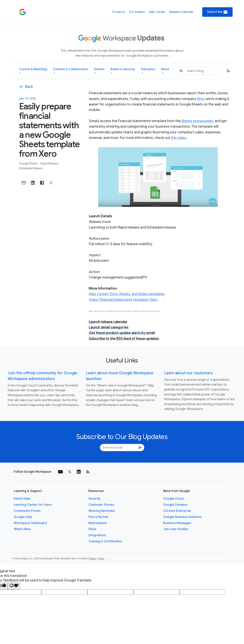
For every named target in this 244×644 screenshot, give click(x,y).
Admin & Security (123, 71)
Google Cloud (173, 499)
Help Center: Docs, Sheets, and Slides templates (127, 294)
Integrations (97, 535)
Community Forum (27, 511)
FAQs (92, 529)
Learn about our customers (189, 373)
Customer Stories (101, 505)
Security (94, 499)
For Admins (137, 12)
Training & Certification (105, 541)
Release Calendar (181, 12)
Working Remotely (102, 511)
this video (179, 138)
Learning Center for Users (33, 505)
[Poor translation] (14, 586)
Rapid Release (50, 163)
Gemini (99, 71)
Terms (101, 559)
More (165, 71)
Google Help (23, 517)
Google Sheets (29, 163)
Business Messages (177, 523)
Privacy (93, 559)
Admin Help (22, 499)
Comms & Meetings (33, 71)
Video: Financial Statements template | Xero (123, 300)
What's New (22, 529)
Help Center (157, 12)
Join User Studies (176, 529)
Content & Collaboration (71, 71)
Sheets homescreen (197, 121)
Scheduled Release (31, 168)
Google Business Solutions (182, 517)
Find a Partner (99, 517)
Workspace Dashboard (30, 523)
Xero (200, 99)
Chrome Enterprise (177, 511)
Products (119, 12)
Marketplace (98, 523)
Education (148, 71)
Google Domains (175, 505)
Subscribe (217, 12)
